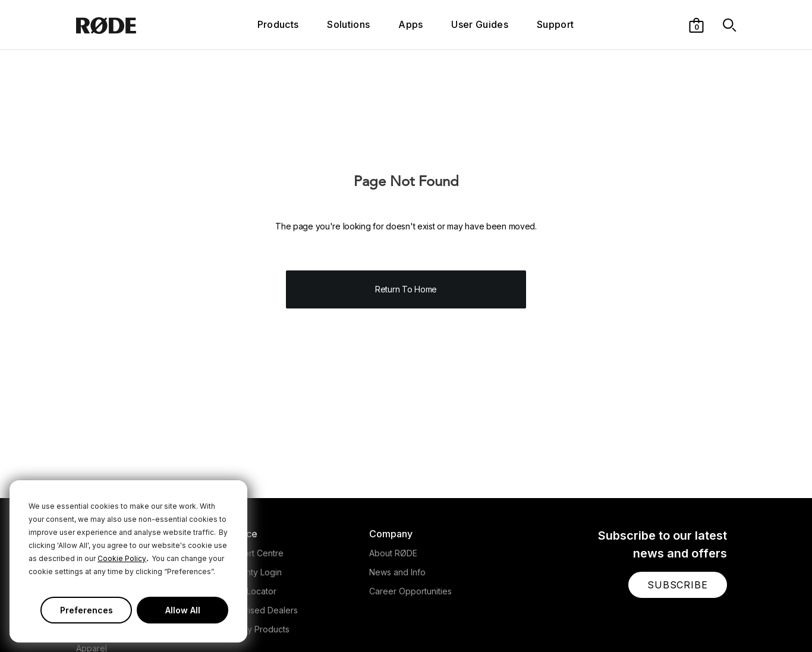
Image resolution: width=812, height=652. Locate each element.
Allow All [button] (183, 610)
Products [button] (278, 24)
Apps (410, 24)
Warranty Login (252, 572)
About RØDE (393, 553)
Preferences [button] (86, 610)
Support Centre (253, 553)
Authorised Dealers (260, 610)
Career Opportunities (410, 591)
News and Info (397, 572)
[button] (696, 24)
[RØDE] (131, 25)
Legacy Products (256, 629)
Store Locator (250, 591)
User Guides (480, 24)
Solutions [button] (348, 24)
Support (555, 24)
